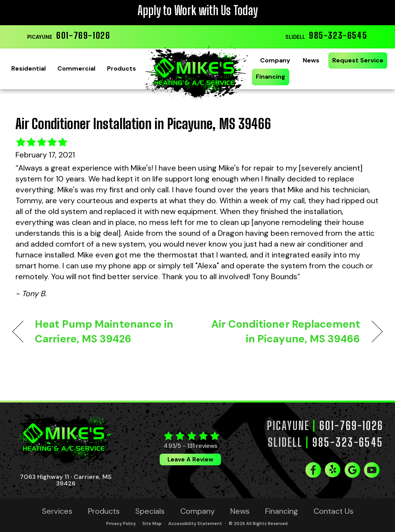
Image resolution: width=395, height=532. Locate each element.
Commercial (76, 68)
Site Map (152, 523)
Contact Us (334, 511)
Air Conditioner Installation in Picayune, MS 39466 (143, 124)
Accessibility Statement (195, 523)
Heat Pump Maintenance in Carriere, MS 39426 (104, 331)
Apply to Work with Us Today (198, 10)
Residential (28, 68)
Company (275, 60)
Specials (150, 511)
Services (57, 511)
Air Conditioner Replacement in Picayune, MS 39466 (284, 331)
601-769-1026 (83, 35)
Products (122, 68)
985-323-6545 (338, 35)
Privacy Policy (121, 523)
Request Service (358, 60)
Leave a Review (190, 459)
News (311, 60)
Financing (271, 77)
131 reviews (202, 446)
